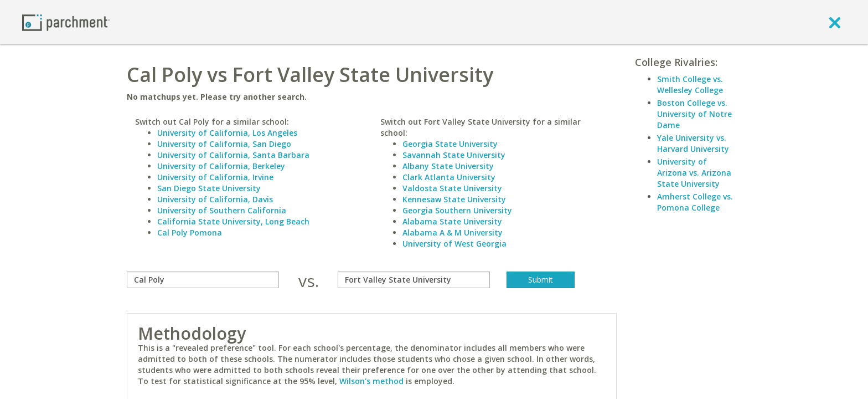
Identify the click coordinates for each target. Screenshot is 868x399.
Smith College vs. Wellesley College (690, 85)
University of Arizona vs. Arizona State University (694, 173)
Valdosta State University (452, 188)
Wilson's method (371, 381)
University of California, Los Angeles (227, 133)
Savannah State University (454, 155)
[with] (414, 280)
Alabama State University (452, 221)
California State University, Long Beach (233, 221)
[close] (835, 22)
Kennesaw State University (454, 199)
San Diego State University (209, 188)
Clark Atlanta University (449, 177)
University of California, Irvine (215, 177)
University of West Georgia (454, 244)
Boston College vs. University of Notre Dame (694, 114)
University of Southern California (222, 210)
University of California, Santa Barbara (233, 155)
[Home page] (66, 22)
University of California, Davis (215, 199)
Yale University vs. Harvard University (693, 143)
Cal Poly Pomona (190, 232)
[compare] (203, 280)
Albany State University (448, 166)
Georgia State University (450, 144)
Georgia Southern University (457, 210)
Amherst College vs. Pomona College (695, 202)
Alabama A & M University (453, 232)
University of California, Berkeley (221, 166)
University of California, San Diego (224, 144)
